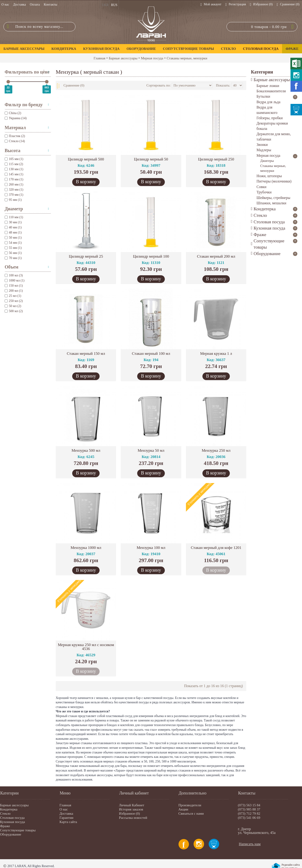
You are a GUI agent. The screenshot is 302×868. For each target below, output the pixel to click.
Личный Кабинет (132, 805)
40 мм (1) (13, 227)
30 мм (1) (13, 222)
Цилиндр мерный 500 (86, 159)
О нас (64, 809)
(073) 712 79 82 (249, 814)
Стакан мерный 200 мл (216, 256)
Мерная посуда (152, 58)
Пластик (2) (15, 136)
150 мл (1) (14, 286)
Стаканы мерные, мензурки (187, 58)
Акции (183, 809)
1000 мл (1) (15, 280)
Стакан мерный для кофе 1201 (216, 548)
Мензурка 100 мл (151, 548)
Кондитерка (9, 809)
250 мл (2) (14, 301)
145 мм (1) (14, 174)
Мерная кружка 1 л (216, 354)
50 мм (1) (13, 238)
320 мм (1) (14, 190)
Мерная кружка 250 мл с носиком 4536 (86, 647)
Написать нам (250, 844)
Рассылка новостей (133, 818)
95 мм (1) (13, 200)
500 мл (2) (14, 311)
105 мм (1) (14, 159)
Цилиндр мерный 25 (86, 256)
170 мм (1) (14, 179)
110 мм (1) (14, 217)
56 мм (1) (13, 253)
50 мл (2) (13, 306)
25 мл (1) (13, 296)
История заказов (131, 809)
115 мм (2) (14, 164)
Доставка (66, 814)
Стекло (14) (15, 141)
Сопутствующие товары (18, 830)
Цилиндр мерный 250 (216, 159)
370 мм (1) (14, 195)
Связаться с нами (191, 814)
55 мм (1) (13, 248)
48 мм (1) (13, 232)
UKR (105, 5)
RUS (114, 5)
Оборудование (11, 834)
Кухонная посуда (12, 822)
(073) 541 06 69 (249, 818)
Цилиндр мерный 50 (151, 159)
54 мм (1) (13, 243)
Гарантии (66, 818)
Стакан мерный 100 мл (151, 354)
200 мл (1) (14, 291)
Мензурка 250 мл (216, 450)
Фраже (5, 826)
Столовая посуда (12, 818)
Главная (99, 58)
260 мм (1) (14, 184)
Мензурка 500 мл (86, 450)
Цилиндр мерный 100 (151, 256)
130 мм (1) (14, 169)
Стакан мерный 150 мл (86, 354)
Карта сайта (68, 822)
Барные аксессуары (123, 58)
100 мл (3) (14, 275)
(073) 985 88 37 (249, 809)
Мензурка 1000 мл (86, 548)
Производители (190, 805)
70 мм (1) (13, 258)
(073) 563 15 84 (249, 805)
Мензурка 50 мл (151, 450)
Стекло (5, 814)
